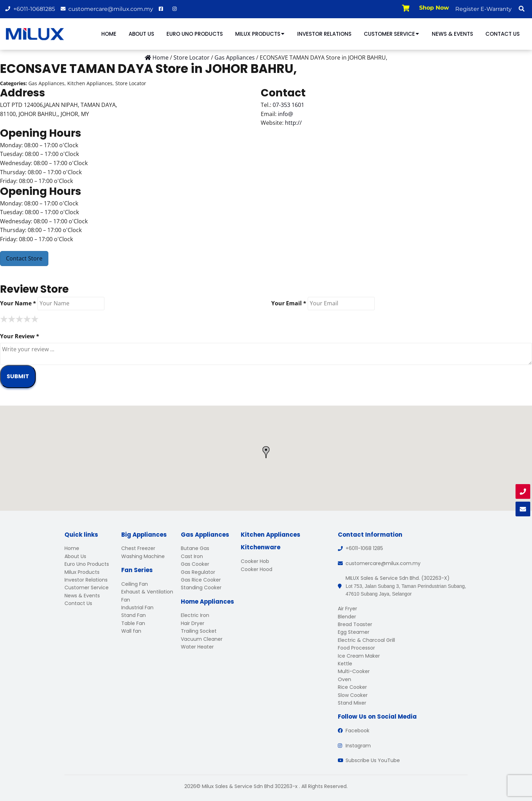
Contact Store (24, 258)
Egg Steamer (354, 632)
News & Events (452, 34)
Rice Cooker (352, 687)
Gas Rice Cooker (201, 580)
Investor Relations (324, 34)
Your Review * (20, 336)
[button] (521, 9)
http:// (293, 123)
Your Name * (18, 303)
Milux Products (260, 34)
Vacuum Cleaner (202, 639)
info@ (285, 114)
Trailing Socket (199, 631)
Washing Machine (143, 556)
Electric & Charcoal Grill (366, 640)
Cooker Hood (257, 569)
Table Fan (133, 623)
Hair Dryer (193, 623)
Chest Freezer (138, 548)
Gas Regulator (198, 572)
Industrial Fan (137, 607)
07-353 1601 (288, 105)
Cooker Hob (255, 561)
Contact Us (503, 34)
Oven (345, 679)
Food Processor (356, 648)
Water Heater (197, 647)
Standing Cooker (201, 588)
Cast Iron (192, 556)
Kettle (345, 664)
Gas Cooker (195, 564)
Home (109, 34)
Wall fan (131, 631)
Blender (347, 617)
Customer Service (392, 34)
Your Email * (289, 303)
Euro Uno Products (195, 34)
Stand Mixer (352, 703)
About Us (141, 34)
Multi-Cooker (354, 671)
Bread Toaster (355, 624)
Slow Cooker (353, 695)
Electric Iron (195, 615)
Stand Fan (134, 615)
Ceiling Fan (135, 584)
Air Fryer (347, 609)
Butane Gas (195, 548)
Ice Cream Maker (359, 656)
